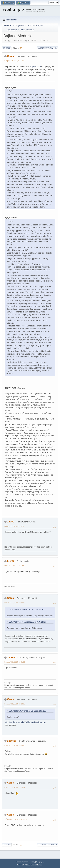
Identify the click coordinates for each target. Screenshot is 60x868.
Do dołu (7, 48)
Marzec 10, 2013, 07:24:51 (14, 526)
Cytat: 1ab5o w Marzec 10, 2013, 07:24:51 (26, 609)
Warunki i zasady (29, 862)
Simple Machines (37, 865)
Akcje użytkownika (48, 48)
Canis (10, 56)
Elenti (10, 561)
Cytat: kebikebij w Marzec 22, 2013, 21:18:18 (27, 622)
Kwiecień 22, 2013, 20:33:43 (15, 745)
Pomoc (18, 862)
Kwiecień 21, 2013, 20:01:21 (15, 662)
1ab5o (11, 522)
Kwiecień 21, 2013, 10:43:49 (15, 603)
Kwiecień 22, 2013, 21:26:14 (15, 787)
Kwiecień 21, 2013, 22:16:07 (15, 704)
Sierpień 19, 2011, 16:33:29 (14, 61)
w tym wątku (35, 67)
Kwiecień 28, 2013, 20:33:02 (17, 819)
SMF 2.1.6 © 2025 (23, 865)
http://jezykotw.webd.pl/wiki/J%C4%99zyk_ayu (25, 722)
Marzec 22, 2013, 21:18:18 (14, 566)
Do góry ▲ (40, 862)
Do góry (7, 845)
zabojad (12, 657)
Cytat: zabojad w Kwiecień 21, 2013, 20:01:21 (28, 711)
